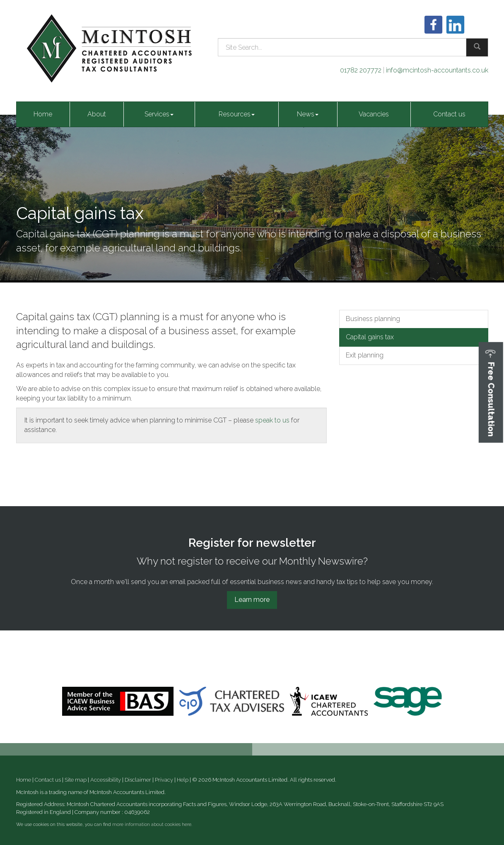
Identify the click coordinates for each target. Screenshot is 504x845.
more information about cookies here (152, 824)
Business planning (373, 319)
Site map (76, 780)
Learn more (252, 600)
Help (183, 780)
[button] (491, 392)
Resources (237, 114)
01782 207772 (361, 70)
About (97, 114)
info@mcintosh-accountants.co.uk (437, 70)
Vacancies (374, 114)
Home (43, 114)
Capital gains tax (370, 337)
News (308, 114)
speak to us (272, 420)
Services (159, 114)
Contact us (449, 114)
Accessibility (106, 780)
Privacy (164, 780)
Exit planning (365, 355)
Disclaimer (138, 780)
